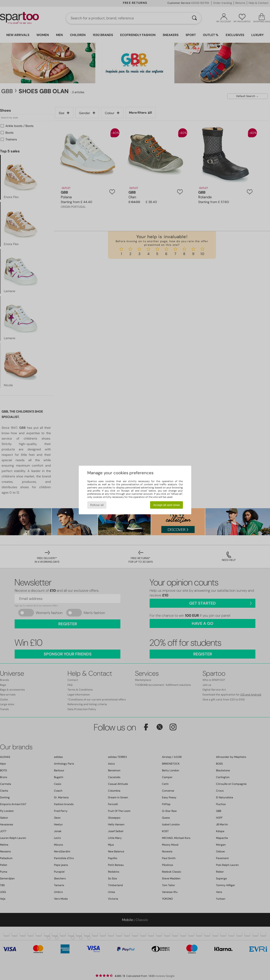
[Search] (194, 18)
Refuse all (97, 505)
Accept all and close (167, 505)
